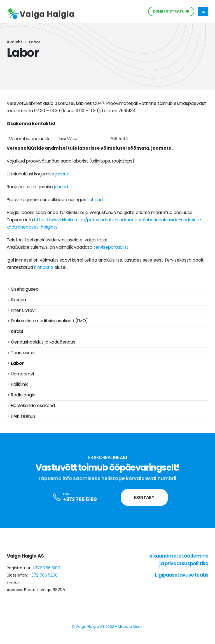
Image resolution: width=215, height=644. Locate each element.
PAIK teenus (23, 423)
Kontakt (144, 504)
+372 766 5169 (80, 507)
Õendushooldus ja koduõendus (43, 345)
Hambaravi (22, 378)
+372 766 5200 (43, 582)
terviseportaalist (111, 247)
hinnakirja (44, 267)
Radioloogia (23, 401)
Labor (17, 367)
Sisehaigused (25, 289)
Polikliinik (19, 390)
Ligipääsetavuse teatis (182, 582)
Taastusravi (23, 356)
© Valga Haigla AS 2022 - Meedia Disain (108, 634)
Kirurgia (18, 301)
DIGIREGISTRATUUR (171, 11)
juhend (62, 174)
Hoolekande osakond (33, 412)
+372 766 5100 (46, 575)
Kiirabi (17, 334)
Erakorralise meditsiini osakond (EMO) (49, 323)
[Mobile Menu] (203, 11)
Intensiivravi (23, 312)
